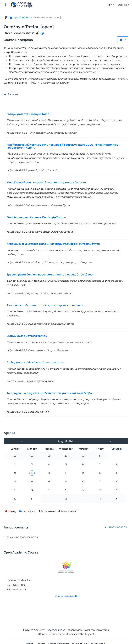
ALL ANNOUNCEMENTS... (117, 527)
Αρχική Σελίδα (19, 17)
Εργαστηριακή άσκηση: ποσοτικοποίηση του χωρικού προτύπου (50, 274)
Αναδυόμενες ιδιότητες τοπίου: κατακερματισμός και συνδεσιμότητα (53, 244)
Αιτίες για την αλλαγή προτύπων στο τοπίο (35, 362)
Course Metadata (65, 596)
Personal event (69, 511)
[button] (6, 5)
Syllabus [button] (11, 94)
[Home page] (22, 5)
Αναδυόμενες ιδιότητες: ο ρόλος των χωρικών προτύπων (45, 305)
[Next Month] (109, 441)
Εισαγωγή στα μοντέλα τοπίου (27, 336)
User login (123, 5)
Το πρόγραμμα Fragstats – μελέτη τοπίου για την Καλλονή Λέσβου (50, 393)
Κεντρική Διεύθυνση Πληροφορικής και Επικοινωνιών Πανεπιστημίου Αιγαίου (66, 630)
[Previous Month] (23, 441)
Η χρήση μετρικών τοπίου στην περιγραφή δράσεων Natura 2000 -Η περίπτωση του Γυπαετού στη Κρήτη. (62, 146)
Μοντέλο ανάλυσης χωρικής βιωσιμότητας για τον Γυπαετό (46, 182)
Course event (29, 511)
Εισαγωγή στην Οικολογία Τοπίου (29, 114)
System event (48, 511)
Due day (12, 511)
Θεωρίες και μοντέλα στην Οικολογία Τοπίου (36, 217)
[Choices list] (123, 40)
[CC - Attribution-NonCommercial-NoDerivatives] (42, 33)
